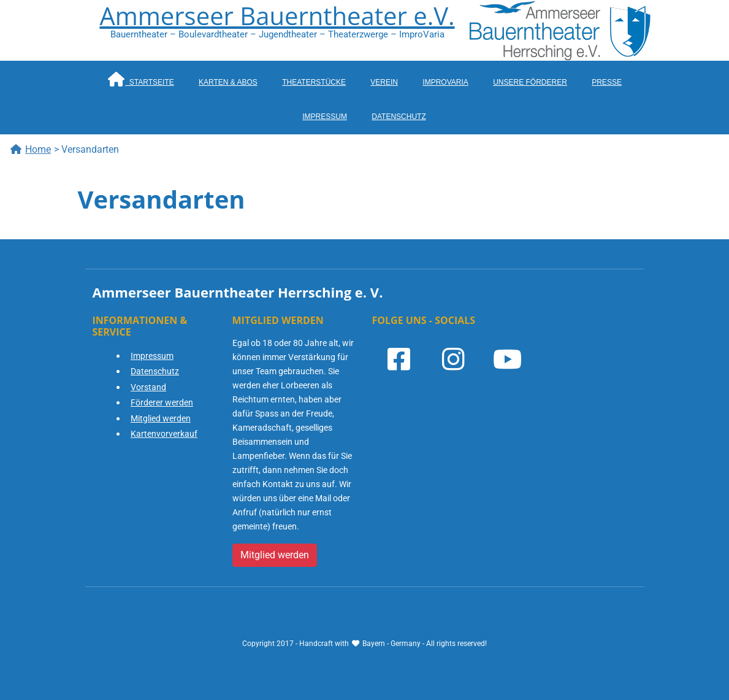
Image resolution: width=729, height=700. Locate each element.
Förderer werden (162, 402)
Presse (607, 82)
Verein (384, 82)
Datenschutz (399, 117)
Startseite (140, 79)
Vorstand (148, 387)
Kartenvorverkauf (164, 434)
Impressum (325, 117)
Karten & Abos (228, 82)
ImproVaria (445, 82)
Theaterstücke (314, 82)
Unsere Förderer (530, 82)
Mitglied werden (161, 418)
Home (30, 149)
